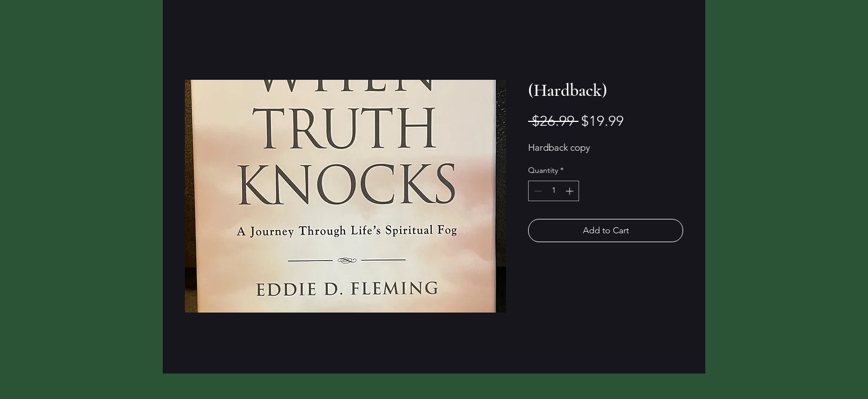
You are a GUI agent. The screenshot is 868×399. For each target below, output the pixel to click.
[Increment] (570, 191)
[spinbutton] (554, 191)
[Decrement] (537, 191)
